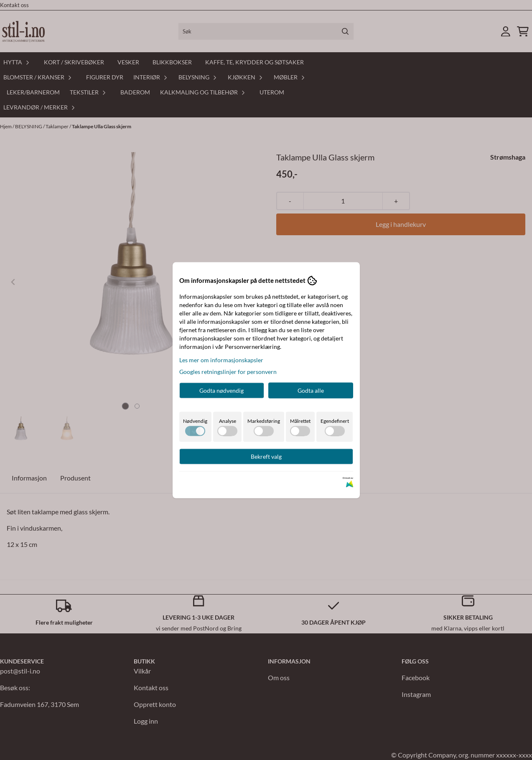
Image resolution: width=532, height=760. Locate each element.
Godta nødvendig (221, 390)
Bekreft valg (266, 456)
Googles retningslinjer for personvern (228, 371)
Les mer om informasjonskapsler (221, 360)
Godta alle (311, 390)
